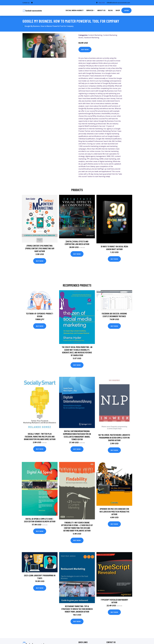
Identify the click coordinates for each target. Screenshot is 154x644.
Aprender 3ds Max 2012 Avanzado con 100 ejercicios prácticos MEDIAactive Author (114, 512)
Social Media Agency (74, 10)
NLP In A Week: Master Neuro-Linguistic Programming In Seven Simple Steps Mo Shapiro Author (114, 438)
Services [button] (90, 10)
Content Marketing (95, 35)
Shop (118, 10)
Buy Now (85, 49)
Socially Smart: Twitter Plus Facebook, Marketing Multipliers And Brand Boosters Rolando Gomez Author (40, 436)
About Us (101, 10)
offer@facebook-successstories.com (118, 3)
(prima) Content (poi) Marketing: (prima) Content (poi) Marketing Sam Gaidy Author (40, 248)
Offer (126, 10)
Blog (110, 10)
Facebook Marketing (92, 38)
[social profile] (32, 3)
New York (102, 3)
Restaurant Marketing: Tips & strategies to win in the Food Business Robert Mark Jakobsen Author (77, 609)
